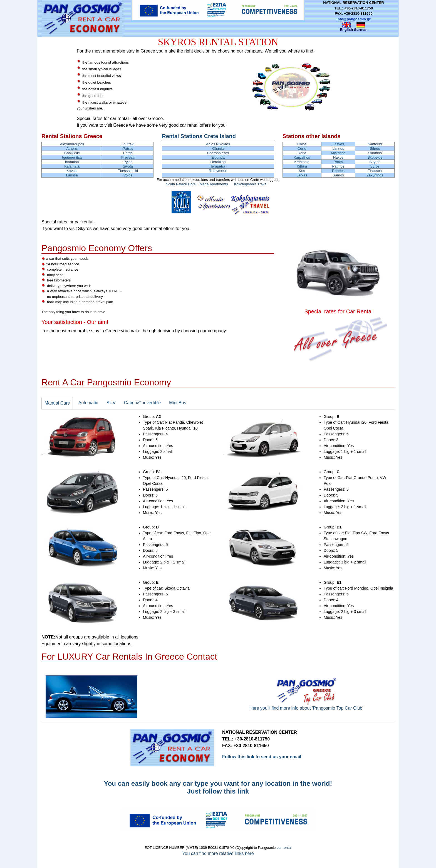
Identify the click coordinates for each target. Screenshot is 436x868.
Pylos (128, 162)
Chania (218, 149)
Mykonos (338, 153)
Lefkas (302, 175)
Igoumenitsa (72, 157)
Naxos (338, 157)
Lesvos (338, 144)
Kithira (302, 166)
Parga (128, 153)
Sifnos (375, 149)
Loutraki (128, 144)
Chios (302, 144)
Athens (72, 149)
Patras (128, 149)
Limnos (338, 149)
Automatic (88, 403)
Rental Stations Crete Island (199, 136)
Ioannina (72, 162)
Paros (338, 162)
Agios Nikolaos (218, 144)
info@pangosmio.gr (353, 19)
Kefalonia (302, 162)
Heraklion (218, 162)
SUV (111, 403)
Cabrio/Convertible (143, 403)
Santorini (375, 144)
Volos (128, 175)
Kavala (72, 171)
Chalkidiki (72, 153)
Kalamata (72, 166)
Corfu (302, 149)
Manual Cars (57, 403)
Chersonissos (218, 153)
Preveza (128, 157)
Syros (375, 166)
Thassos (375, 171)
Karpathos (302, 157)
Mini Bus (178, 403)
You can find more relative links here (218, 853)
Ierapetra (218, 166)
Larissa (72, 175)
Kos (302, 171)
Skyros (375, 162)
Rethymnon (218, 171)
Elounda (218, 157)
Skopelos (375, 157)
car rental (284, 848)
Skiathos (375, 153)
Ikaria (302, 153)
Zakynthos (375, 175)
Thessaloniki (128, 171)
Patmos (338, 166)
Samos (338, 175)
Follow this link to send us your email (262, 757)
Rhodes (338, 171)
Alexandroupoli (72, 144)
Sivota (128, 166)
